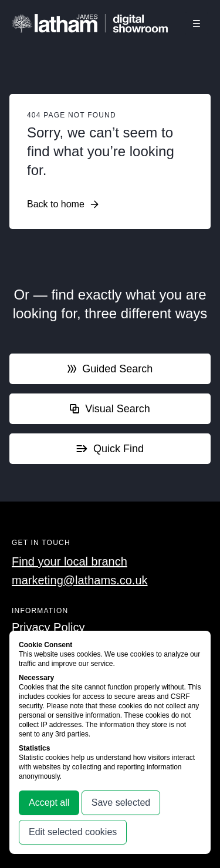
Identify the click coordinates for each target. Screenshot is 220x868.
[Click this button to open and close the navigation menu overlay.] (197, 23)
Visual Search (110, 409)
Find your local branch (70, 561)
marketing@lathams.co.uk (80, 580)
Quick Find (110, 449)
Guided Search (110, 369)
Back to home (63, 204)
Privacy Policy (48, 627)
